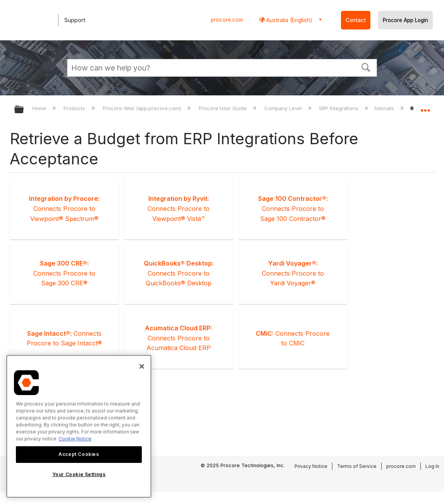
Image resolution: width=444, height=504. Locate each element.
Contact (356, 20)
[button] (366, 67)
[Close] (142, 366)
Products (75, 108)
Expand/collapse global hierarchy (24, 110)
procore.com (227, 20)
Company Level (284, 108)
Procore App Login (405, 20)
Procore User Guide (224, 108)
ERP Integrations (340, 108)
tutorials (385, 108)
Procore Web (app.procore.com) (143, 108)
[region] (79, 426)
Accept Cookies (79, 454)
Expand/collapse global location (425, 107)
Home (40, 108)
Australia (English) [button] (288, 20)
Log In (432, 466)
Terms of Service (357, 466)
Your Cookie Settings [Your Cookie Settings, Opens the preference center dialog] (79, 474)
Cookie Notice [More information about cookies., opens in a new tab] (75, 439)
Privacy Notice (311, 466)
